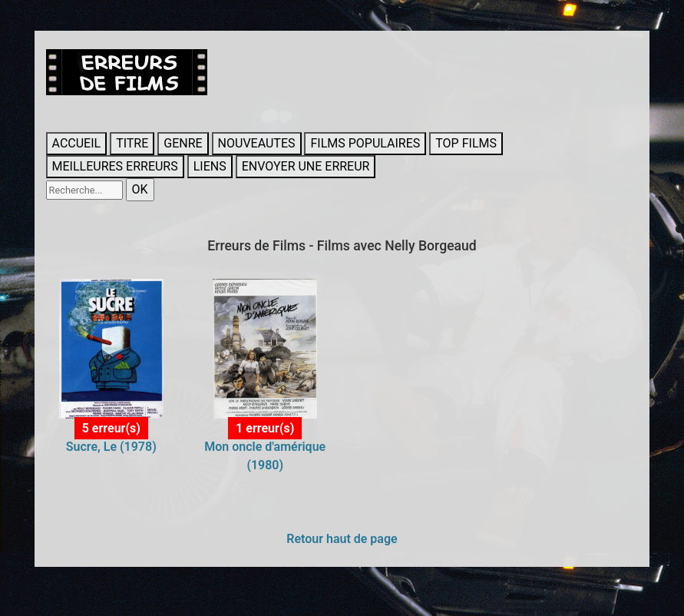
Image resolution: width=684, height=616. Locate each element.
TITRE (132, 143)
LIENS (210, 166)
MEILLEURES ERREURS (115, 166)
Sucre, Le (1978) (111, 447)
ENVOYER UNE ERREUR (306, 166)
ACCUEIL (77, 143)
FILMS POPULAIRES (365, 143)
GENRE (183, 143)
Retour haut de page (342, 539)
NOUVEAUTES (257, 143)
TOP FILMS (466, 143)
